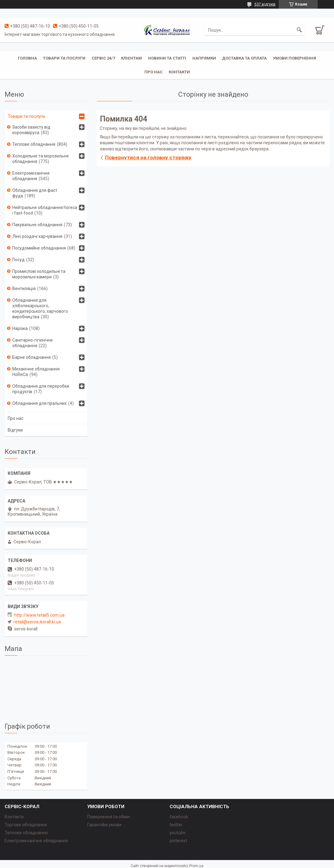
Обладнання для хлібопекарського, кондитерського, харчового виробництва (40, 308)
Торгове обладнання (26, 825)
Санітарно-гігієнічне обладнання (33, 343)
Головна (27, 58)
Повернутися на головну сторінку (148, 157)
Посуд (18, 260)
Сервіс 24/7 (103, 58)
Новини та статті (167, 58)
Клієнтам (132, 58)
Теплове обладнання (34, 144)
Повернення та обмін (109, 817)
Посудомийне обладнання (39, 248)
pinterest (178, 841)
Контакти (179, 72)
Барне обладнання (31, 357)
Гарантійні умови (104, 825)
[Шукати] (299, 30)
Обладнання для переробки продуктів (41, 389)
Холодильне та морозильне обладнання (41, 159)
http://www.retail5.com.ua (39, 615)
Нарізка (20, 328)
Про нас (153, 72)
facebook (179, 817)
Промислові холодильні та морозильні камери (39, 274)
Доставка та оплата (244, 58)
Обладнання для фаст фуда (35, 193)
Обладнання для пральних (39, 403)
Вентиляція (24, 289)
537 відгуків (265, 4)
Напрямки (204, 58)
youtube (178, 833)
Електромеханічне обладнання (31, 176)
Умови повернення (295, 58)
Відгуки (15, 430)
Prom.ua (196, 866)
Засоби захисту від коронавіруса (31, 130)
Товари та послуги (64, 58)
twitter (176, 825)
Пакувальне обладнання (37, 225)
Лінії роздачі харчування (37, 236)
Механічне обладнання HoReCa (36, 372)
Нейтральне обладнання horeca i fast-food (45, 210)
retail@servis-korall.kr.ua (37, 622)
